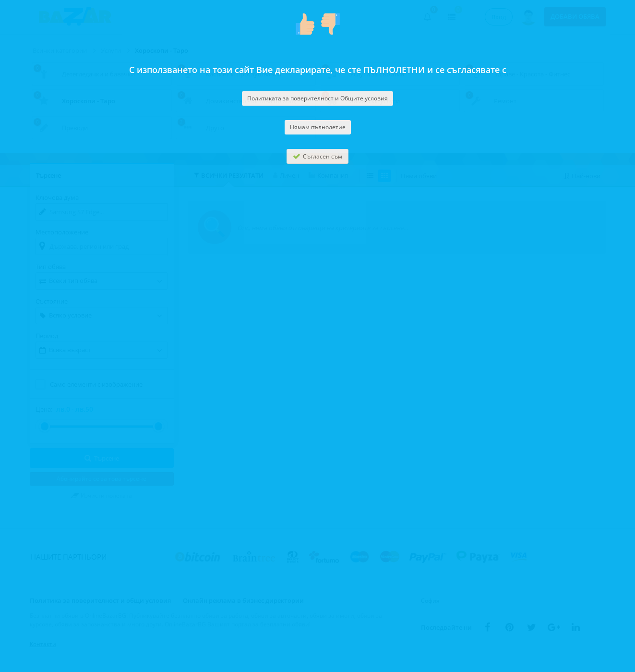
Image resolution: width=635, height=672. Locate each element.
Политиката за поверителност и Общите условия (317, 98)
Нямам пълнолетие (318, 127)
